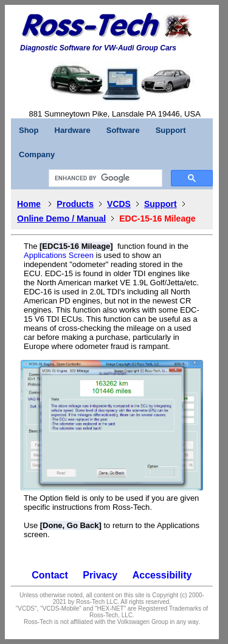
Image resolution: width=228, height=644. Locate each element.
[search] (104, 178)
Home (29, 204)
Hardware (73, 130)
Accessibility (162, 575)
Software (123, 130)
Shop (29, 130)
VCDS (119, 204)
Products (75, 204)
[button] (178, 26)
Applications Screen (59, 255)
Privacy (100, 575)
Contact (50, 575)
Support (171, 130)
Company (37, 154)
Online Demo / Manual (61, 219)
